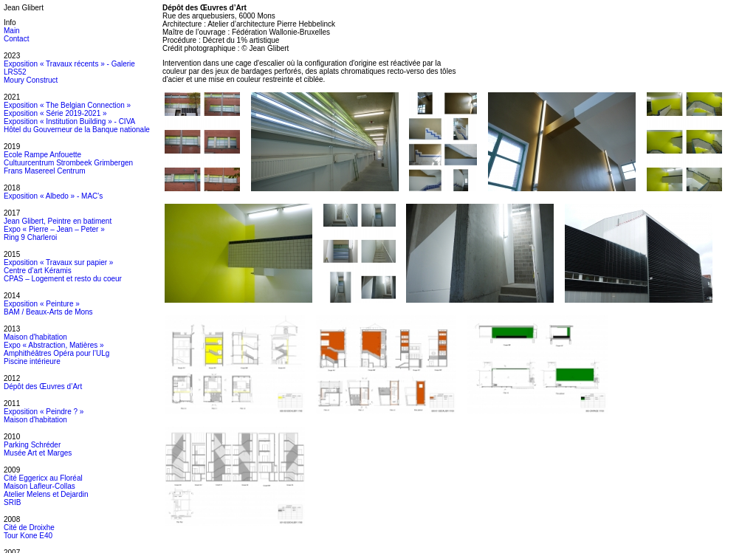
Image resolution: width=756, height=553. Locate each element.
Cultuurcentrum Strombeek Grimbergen (68, 163)
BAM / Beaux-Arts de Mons (48, 312)
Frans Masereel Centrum (45, 171)
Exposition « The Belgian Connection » (67, 105)
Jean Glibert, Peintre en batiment (58, 221)
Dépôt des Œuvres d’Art (43, 387)
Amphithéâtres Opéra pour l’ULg (56, 353)
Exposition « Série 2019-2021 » (55, 113)
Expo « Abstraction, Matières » (54, 345)
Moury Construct (31, 80)
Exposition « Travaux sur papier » (58, 262)
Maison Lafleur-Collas (39, 486)
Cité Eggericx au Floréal (43, 478)
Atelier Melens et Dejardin (46, 494)
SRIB (12, 502)
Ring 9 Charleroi (30, 237)
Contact (16, 39)
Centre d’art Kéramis (38, 271)
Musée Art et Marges (38, 453)
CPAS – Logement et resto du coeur (63, 279)
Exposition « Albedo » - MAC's (53, 196)
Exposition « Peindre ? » (44, 412)
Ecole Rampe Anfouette (42, 155)
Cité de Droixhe (29, 528)
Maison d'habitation (35, 337)
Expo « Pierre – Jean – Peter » (54, 229)
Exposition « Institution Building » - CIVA (69, 121)
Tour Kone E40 (28, 536)
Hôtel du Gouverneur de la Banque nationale (77, 130)
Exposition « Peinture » (42, 304)
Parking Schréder (32, 445)
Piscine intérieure (32, 361)
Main (12, 31)
